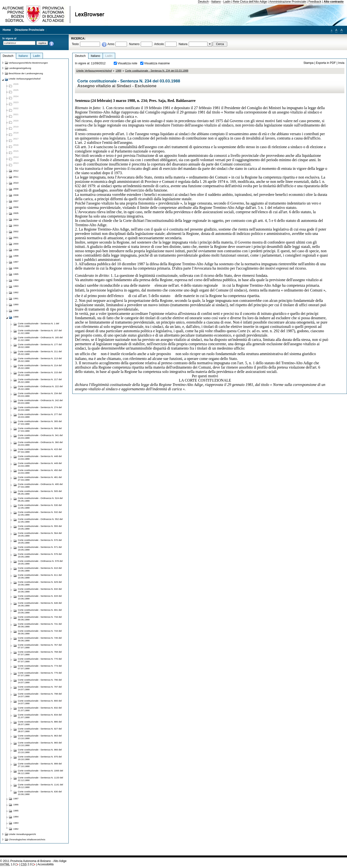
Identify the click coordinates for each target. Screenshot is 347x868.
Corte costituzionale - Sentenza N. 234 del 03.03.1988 (157, 71)
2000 (16, 244)
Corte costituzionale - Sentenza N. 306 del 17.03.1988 (40, 430)
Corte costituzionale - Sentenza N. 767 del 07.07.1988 (40, 646)
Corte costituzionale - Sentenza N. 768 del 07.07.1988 (40, 653)
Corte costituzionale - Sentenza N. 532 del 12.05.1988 (40, 513)
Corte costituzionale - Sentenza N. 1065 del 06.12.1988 (40, 772)
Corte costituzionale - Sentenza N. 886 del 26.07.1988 (40, 723)
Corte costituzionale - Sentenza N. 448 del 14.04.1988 (40, 457)
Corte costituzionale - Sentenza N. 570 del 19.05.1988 (40, 541)
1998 (16, 256)
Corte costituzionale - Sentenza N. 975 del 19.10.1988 (40, 758)
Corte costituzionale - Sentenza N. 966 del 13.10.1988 (40, 751)
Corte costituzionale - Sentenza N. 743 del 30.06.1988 (40, 632)
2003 (16, 225)
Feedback (315, 2)
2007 (16, 201)
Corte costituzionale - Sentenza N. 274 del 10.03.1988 (40, 409)
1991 (16, 298)
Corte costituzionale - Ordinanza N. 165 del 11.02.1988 (40, 339)
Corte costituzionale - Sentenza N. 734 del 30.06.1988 (40, 618)
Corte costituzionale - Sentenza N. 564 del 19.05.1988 (40, 534)
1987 (16, 798)
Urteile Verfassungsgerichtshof (94, 71)
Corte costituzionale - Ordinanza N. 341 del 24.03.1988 (40, 437)
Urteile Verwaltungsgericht (22, 834)
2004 (16, 219)
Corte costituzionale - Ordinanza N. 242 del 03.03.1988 (40, 402)
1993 (16, 286)
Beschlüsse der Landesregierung (26, 73)
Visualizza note (127, 63)
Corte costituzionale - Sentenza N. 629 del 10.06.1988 (40, 583)
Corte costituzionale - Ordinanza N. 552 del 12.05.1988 (40, 520)
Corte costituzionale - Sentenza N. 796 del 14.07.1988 (40, 681)
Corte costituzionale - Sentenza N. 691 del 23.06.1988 (40, 611)
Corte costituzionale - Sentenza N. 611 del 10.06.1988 (40, 576)
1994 (16, 280)
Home (7, 30)
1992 (16, 292)
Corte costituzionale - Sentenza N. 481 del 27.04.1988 (40, 478)
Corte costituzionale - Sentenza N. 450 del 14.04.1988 (40, 471)
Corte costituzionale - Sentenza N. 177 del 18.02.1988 (40, 346)
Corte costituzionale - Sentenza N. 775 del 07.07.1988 (40, 674)
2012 (16, 171)
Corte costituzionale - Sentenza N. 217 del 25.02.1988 (40, 381)
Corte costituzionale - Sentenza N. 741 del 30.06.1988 (40, 625)
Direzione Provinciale (30, 30)
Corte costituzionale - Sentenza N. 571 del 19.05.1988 (40, 548)
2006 (16, 207)
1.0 (7, 864)
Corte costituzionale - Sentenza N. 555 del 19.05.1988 (40, 527)
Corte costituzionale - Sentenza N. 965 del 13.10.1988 (40, 744)
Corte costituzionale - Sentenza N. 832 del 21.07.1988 (40, 709)
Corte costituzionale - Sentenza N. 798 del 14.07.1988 (40, 695)
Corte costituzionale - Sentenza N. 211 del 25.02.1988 (40, 353)
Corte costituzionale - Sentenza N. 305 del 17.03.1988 (40, 423)
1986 (16, 805)
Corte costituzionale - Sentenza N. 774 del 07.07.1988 (40, 667)
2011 (16, 177)
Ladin (227, 2)
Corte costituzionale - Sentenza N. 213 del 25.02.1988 (40, 360)
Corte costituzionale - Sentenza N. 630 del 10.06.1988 (40, 793)
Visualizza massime (157, 63)
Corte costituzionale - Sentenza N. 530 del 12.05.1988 (40, 506)
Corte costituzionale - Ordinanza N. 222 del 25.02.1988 (40, 388)
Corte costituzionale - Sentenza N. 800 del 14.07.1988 (40, 702)
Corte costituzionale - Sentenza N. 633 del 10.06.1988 (40, 597)
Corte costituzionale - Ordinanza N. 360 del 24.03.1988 (40, 444)
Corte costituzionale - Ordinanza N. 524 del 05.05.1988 (40, 499)
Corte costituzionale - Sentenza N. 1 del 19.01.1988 (38, 325)
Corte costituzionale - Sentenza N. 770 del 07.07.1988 (40, 660)
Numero (134, 44)
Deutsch (203, 2)
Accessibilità (45, 864)
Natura (183, 44)
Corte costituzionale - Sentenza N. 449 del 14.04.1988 (40, 464)
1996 (16, 268)
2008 (16, 195)
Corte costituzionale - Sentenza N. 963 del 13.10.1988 (40, 737)
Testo (75, 44)
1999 (16, 250)
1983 (16, 823)
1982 (16, 829)
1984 (16, 817)
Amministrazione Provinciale (288, 2)
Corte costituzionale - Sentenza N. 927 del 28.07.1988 (40, 730)
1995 (16, 274)
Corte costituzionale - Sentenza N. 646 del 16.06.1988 (40, 604)
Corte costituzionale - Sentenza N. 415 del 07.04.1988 (40, 451)
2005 (16, 213)
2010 (16, 183)
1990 (16, 304)
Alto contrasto (334, 2)
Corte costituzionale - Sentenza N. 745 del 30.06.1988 (40, 639)
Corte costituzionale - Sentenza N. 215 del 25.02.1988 (40, 374)
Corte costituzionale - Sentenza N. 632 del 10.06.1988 (40, 590)
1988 (118, 71)
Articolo (159, 44)
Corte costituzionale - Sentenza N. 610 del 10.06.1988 (40, 569)
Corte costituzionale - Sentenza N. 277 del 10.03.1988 (40, 416)
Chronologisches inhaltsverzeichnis (27, 839)
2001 (16, 237)
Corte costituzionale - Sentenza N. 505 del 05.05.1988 (40, 492)
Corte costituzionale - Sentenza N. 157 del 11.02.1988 (40, 332)
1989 (16, 310)
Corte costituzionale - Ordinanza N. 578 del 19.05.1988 (40, 562)
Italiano (216, 2)
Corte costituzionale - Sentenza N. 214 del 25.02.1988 (40, 367)
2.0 (26, 864)
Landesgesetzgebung (20, 68)
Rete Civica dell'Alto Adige (250, 2)
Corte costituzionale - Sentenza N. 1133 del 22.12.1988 (40, 779)
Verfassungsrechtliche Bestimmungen (28, 63)
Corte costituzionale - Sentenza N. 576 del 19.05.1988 (40, 555)
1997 (16, 262)
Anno (111, 44)
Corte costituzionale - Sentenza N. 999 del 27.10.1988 (40, 765)
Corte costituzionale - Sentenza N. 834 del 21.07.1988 (40, 716)
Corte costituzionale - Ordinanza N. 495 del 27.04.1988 (40, 485)
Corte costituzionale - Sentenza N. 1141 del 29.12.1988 (40, 786)
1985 (16, 811)
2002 (16, 231)
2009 (16, 189)
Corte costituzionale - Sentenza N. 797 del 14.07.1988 (40, 688)
